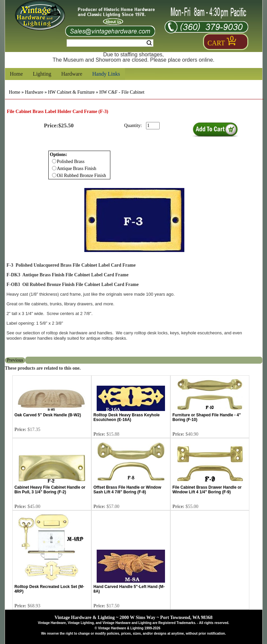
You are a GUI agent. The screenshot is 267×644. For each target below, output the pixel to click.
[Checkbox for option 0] (54, 161)
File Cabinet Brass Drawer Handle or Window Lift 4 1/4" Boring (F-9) (207, 490)
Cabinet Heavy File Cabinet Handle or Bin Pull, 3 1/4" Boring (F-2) (50, 490)
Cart (216, 43)
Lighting (42, 74)
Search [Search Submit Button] (149, 43)
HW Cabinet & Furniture (71, 92)
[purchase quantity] (153, 126)
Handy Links (106, 74)
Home (16, 74)
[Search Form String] (110, 43)
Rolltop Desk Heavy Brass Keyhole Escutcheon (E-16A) (126, 417)
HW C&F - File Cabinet (122, 92)
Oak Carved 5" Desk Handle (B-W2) (48, 415)
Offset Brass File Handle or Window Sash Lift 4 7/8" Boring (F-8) (127, 490)
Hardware (72, 74)
